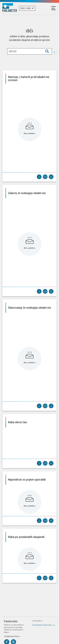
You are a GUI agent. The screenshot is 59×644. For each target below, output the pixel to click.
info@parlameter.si (12, 636)
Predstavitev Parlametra (42, 625)
